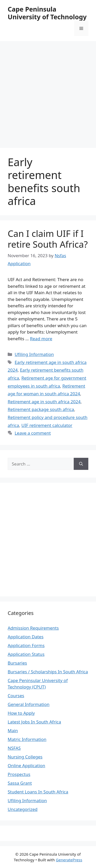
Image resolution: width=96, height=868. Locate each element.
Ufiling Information (34, 354)
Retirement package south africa (41, 409)
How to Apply (21, 713)
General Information (29, 704)
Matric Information (27, 739)
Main (13, 731)
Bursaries (17, 663)
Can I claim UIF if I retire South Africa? (48, 239)
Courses (16, 696)
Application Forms (26, 645)
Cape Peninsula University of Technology (47, 13)
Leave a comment (33, 433)
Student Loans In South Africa (38, 792)
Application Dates (26, 637)
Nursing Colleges (25, 757)
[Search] (81, 464)
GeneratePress (69, 860)
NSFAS (14, 748)
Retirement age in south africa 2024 (44, 402)
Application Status (26, 654)
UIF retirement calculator (47, 425)
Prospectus (19, 774)
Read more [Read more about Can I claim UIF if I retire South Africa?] (41, 339)
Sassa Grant (20, 783)
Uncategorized (23, 809)
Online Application (26, 766)
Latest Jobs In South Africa (34, 722)
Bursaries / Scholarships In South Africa (48, 672)
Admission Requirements (33, 628)
